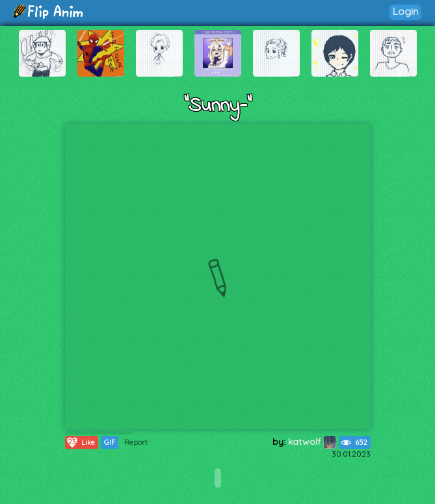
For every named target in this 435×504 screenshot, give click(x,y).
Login (405, 11)
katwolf (312, 442)
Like (80, 442)
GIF (110, 442)
